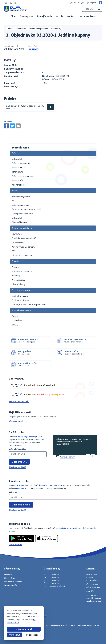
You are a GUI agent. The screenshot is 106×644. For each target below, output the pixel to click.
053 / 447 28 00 (92, 595)
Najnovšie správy (67, 457)
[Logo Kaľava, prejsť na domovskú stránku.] (16, 9)
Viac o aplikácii (16, 544)
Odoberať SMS (19, 462)
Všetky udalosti (16, 421)
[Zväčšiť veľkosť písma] (82, 3)
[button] (88, 456)
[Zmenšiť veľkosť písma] (75, 3)
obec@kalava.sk (94, 598)
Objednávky (33, 49)
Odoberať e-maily (21, 505)
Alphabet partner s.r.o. (36, 616)
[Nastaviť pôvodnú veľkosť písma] (78, 3)
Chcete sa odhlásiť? (17, 467)
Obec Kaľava (23, 618)
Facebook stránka (94, 601)
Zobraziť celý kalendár (19, 401)
